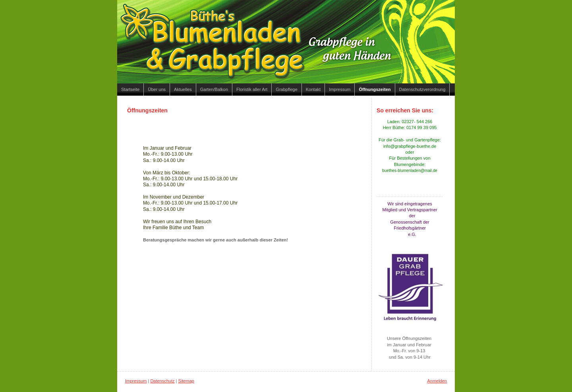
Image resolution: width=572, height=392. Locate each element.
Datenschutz (162, 381)
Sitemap (186, 381)
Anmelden (437, 381)
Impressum (136, 381)
